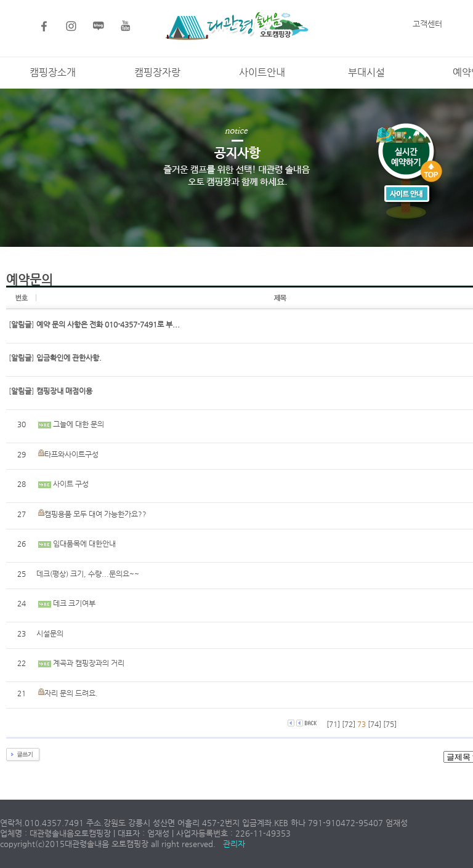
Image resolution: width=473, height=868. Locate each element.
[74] (374, 724)
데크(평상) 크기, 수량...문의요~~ (88, 574)
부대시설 (366, 72)
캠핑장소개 (53, 72)
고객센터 (427, 24)
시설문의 (50, 633)
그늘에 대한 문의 (79, 424)
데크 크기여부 (74, 603)
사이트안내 (262, 72)
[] (21, 324)
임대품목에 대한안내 (84, 544)
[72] (349, 724)
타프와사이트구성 (71, 454)
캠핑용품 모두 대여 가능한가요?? (95, 514)
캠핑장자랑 (157, 72)
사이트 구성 (71, 484)
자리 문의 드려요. (71, 693)
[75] (390, 724)
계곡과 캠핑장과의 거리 (89, 663)
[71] (333, 724)
